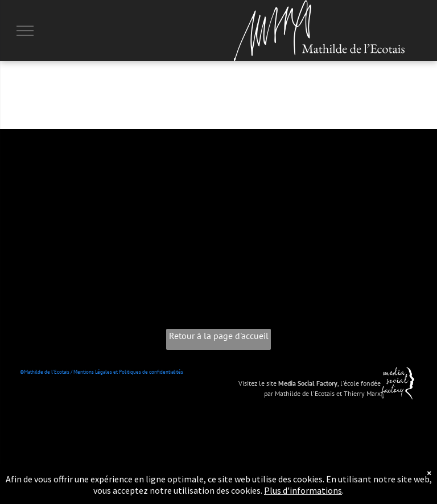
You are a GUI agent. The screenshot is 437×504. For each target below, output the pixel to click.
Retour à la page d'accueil (219, 336)
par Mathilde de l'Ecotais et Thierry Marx (322, 393)
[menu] (25, 31)
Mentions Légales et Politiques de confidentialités (128, 372)
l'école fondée (360, 383)
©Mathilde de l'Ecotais (45, 372)
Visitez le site (257, 383)
